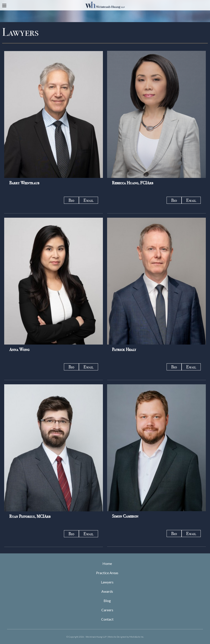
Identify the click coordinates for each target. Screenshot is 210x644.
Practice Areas (107, 573)
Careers (107, 610)
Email (88, 200)
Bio (71, 200)
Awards (107, 591)
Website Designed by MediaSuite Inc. (126, 637)
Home (107, 563)
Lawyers (107, 582)
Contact (107, 619)
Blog (107, 601)
